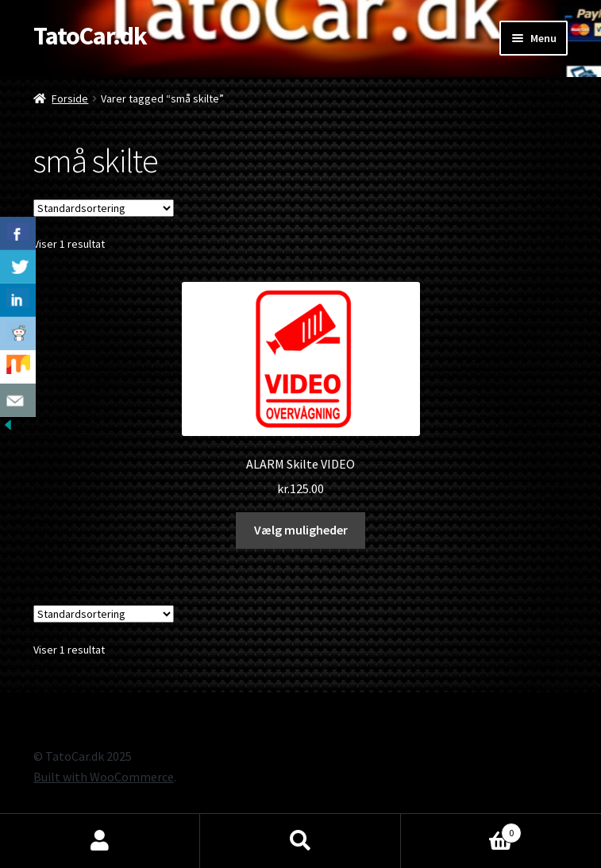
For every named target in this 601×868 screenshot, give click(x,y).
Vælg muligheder (301, 530)
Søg (300, 841)
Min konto (100, 841)
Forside (70, 98)
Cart (461, 829)
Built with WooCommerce (104, 777)
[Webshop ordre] (104, 208)
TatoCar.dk (90, 36)
